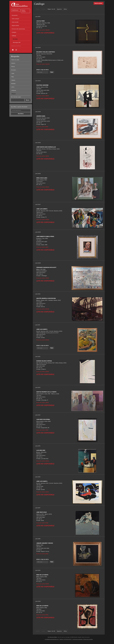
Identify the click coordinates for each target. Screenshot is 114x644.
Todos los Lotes (15, 60)
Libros (13, 87)
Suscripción (15, 15)
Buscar (28, 100)
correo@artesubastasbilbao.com (52, 639)
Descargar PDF (17, 42)
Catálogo (14, 36)
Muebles (14, 84)
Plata (13, 77)
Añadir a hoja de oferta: (43, 70)
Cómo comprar (15, 19)
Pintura (13, 67)
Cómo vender (15, 22)
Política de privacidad (88, 639)
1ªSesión (14, 94)
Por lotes (15, 39)
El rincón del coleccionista (18, 29)
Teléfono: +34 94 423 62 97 (66, 639)
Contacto (14, 32)
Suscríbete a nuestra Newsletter (19, 107)
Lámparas (14, 90)
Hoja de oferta (15, 26)
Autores (13, 63)
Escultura (14, 70)
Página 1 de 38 (51, 9)
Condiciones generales (78, 639)
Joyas (13, 73)
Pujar (52, 72)
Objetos (13, 80)
